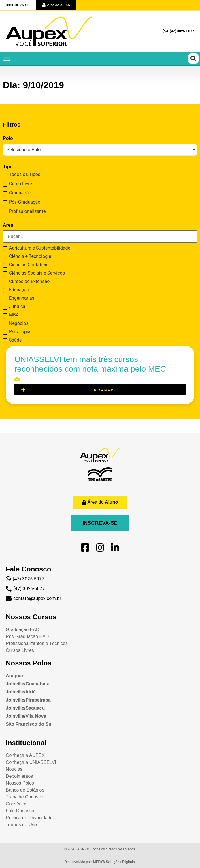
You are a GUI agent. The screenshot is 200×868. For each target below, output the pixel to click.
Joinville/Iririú (21, 692)
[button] (7, 59)
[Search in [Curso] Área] (100, 237)
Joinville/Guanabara (28, 684)
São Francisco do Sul (29, 724)
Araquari (15, 676)
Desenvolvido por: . (100, 862)
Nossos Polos (29, 663)
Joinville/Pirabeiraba (28, 700)
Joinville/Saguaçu (25, 708)
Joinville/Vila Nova (26, 716)
